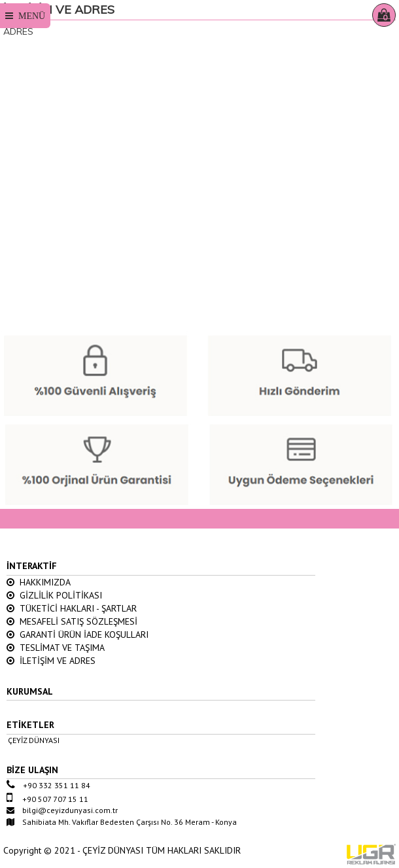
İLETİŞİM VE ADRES (51, 661)
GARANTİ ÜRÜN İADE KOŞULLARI (78, 634)
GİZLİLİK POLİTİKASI (54, 595)
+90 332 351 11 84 (48, 785)
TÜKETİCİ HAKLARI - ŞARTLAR (72, 608)
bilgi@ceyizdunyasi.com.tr (62, 810)
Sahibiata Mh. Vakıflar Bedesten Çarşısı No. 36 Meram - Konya (122, 822)
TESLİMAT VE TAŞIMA (56, 648)
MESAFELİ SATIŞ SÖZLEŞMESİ (72, 621)
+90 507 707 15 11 (47, 799)
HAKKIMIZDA (39, 582)
